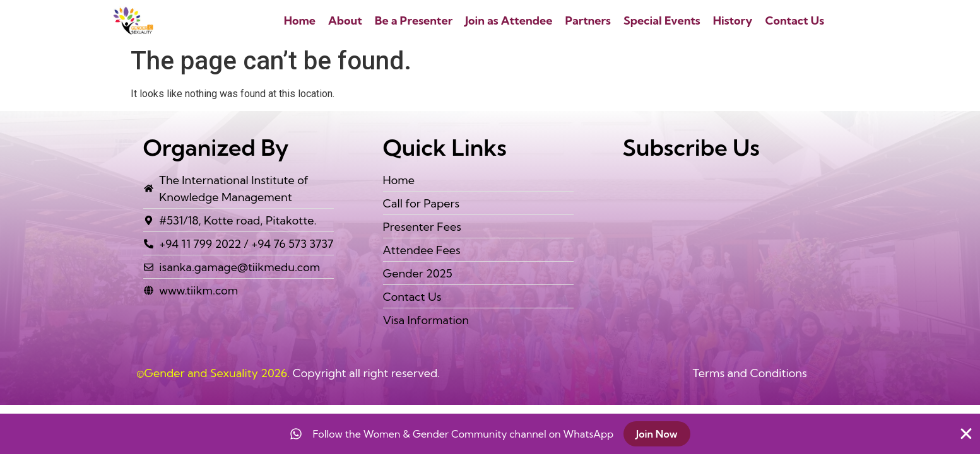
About (345, 20)
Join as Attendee (509, 20)
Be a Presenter (414, 20)
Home (300, 20)
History (733, 20)
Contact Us (794, 20)
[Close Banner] (966, 434)
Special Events (662, 20)
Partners (588, 20)
